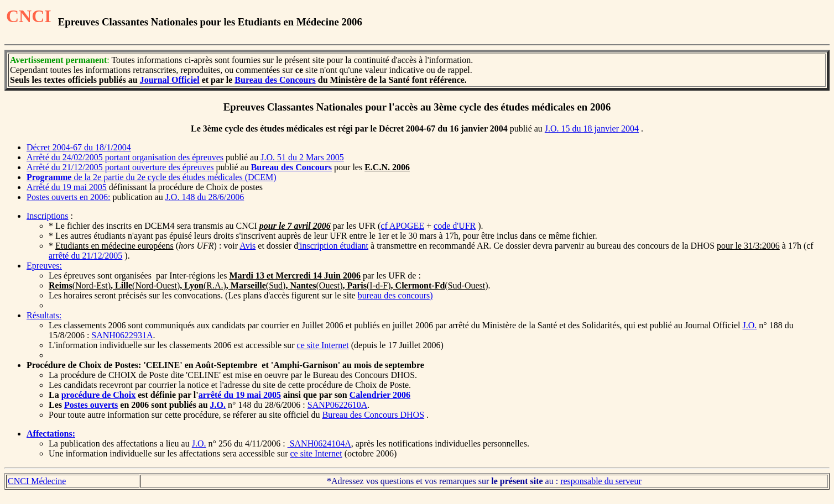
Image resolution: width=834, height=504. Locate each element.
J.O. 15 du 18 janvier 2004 (592, 128)
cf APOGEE (402, 226)
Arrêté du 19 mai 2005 (67, 187)
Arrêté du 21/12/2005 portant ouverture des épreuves (120, 167)
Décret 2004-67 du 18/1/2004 (79, 147)
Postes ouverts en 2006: (69, 197)
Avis (247, 246)
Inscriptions (48, 216)
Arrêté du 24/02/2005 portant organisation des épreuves (125, 157)
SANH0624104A (319, 443)
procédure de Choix (99, 395)
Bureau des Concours (275, 80)
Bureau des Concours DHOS (373, 415)
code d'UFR (455, 226)
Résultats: (44, 315)
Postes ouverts (91, 405)
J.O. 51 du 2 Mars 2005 (302, 157)
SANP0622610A (337, 405)
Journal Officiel (170, 80)
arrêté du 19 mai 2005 (240, 395)
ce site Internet (323, 345)
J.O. (750, 325)
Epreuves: (44, 266)
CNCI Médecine (37, 481)
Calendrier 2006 (380, 395)
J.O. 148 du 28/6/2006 (205, 197)
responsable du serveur (601, 481)
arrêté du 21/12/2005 (85, 256)
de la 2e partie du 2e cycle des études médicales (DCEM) (152, 177)
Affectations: (51, 434)
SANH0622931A (122, 335)
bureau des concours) (395, 295)
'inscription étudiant (333, 246)
